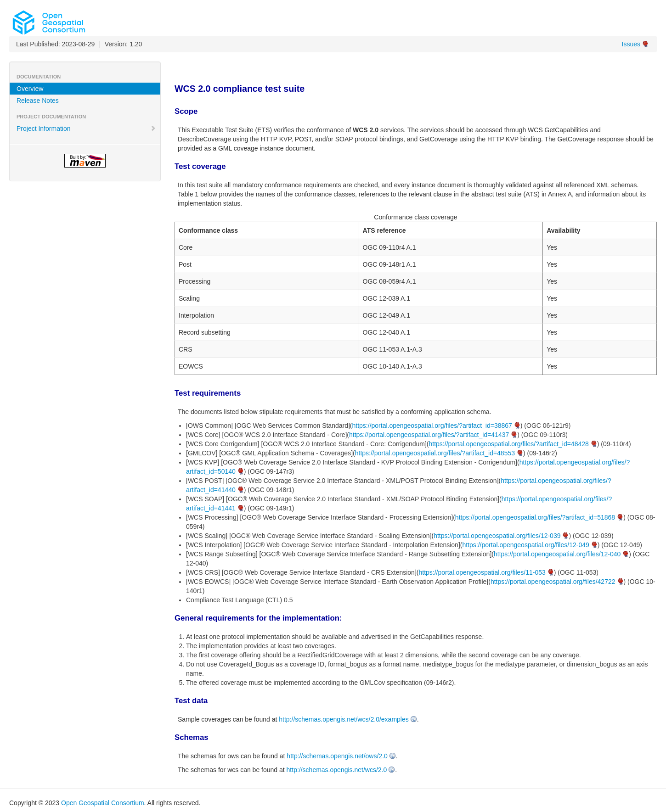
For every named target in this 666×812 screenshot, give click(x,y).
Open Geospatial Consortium (103, 803)
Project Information (86, 129)
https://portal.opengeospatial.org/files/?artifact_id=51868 (535, 517)
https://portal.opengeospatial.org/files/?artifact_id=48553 (435, 453)
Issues (631, 44)
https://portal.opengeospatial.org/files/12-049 (525, 545)
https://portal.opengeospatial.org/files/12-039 (497, 536)
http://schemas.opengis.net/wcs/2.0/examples (344, 719)
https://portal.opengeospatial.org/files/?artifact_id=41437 (429, 435)
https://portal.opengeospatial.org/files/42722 (553, 582)
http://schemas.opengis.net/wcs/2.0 (337, 770)
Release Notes (38, 101)
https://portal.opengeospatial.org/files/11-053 (482, 572)
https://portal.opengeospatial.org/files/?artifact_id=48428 (509, 444)
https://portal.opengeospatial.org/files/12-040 (557, 554)
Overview (30, 89)
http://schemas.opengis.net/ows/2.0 (337, 756)
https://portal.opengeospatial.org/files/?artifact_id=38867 (432, 426)
